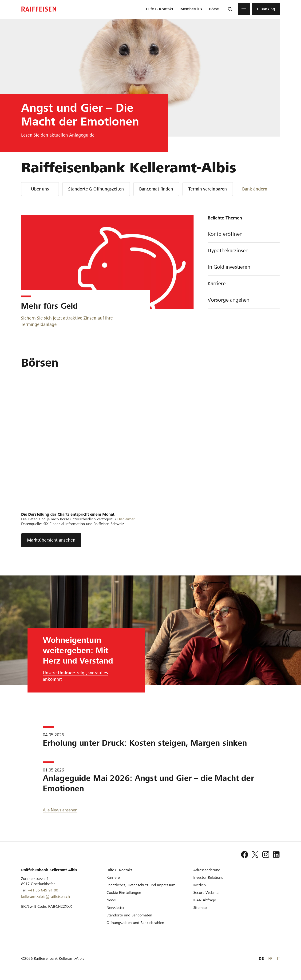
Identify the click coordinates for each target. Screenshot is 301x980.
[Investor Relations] (208, 877)
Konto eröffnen (244, 235)
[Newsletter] (116, 908)
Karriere (244, 284)
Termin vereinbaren (208, 189)
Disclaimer (126, 519)
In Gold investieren (244, 267)
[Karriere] (113, 877)
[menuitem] (160, 9)
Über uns (40, 189)
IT (278, 958)
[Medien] (200, 885)
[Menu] (244, 9)
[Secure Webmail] (207, 893)
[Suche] (230, 9)
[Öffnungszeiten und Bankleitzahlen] (135, 923)
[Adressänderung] (207, 870)
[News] (111, 900)
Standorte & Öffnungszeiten (96, 189)
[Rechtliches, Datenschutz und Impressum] (141, 885)
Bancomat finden (156, 189)
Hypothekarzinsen (244, 251)
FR (270, 958)
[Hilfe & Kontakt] (119, 870)
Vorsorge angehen (244, 300)
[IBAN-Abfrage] (205, 900)
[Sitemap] (200, 908)
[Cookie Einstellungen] (124, 893)
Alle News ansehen (60, 810)
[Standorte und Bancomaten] (129, 915)
